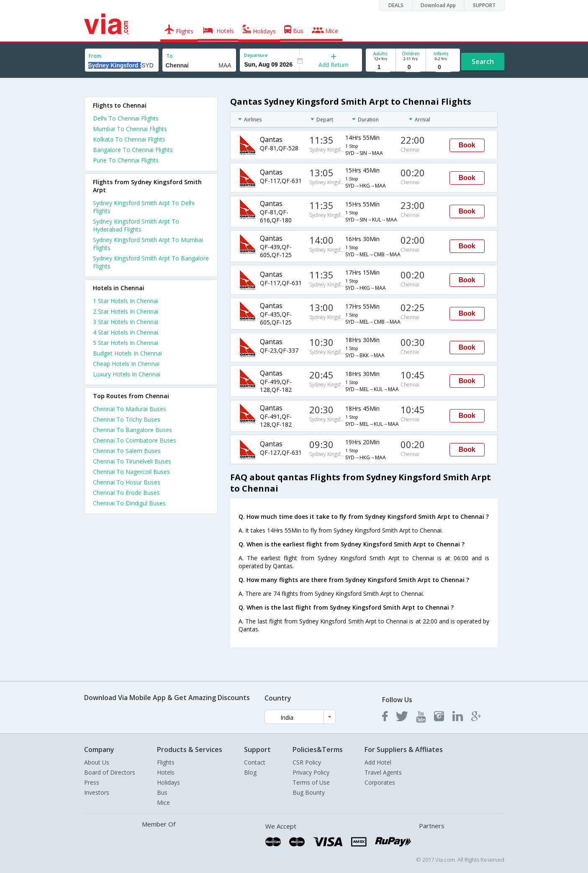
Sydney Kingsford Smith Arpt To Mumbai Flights (148, 244)
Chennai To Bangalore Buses (132, 430)
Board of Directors (110, 772)
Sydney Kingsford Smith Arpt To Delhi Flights (144, 207)
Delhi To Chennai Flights (126, 118)
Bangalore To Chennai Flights (133, 150)
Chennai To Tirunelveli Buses (132, 461)
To (169, 56)
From (95, 56)
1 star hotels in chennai (126, 301)
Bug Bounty (309, 792)
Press (92, 782)
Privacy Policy (311, 772)
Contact (255, 762)
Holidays (168, 782)
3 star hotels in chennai (126, 322)
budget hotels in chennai (127, 353)
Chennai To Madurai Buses (130, 409)
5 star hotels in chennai (126, 343)
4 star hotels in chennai (126, 332)
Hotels (166, 772)
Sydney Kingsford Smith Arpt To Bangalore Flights (151, 262)
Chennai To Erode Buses (126, 493)
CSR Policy (307, 762)
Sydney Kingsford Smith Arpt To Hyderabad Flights (136, 225)
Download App (438, 5)
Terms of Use (311, 782)
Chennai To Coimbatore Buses (135, 440)
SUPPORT (484, 5)
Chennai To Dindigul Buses (129, 503)
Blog (250, 772)
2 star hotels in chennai (126, 311)
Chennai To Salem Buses (127, 451)
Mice (163, 802)
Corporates (380, 782)
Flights (166, 762)
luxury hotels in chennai (127, 374)
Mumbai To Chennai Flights (130, 129)
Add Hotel (378, 762)
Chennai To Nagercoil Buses (131, 472)
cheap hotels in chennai (126, 364)
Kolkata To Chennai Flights (129, 139)
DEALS (396, 5)
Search (483, 62)
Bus (162, 792)
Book (467, 145)
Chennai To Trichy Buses (127, 419)
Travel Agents (383, 772)
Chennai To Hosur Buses (127, 482)
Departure (256, 55)
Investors (97, 792)
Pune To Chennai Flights (126, 160)
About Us (97, 762)
